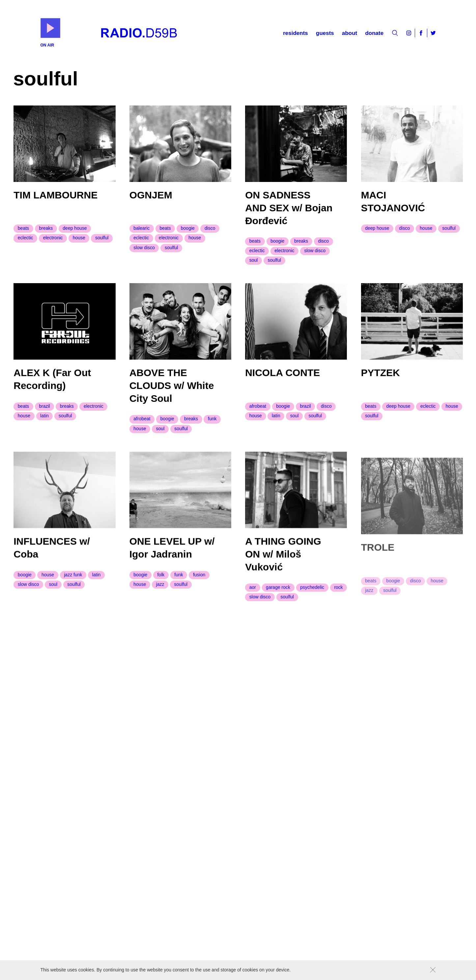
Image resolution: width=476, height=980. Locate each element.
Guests (325, 33)
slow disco (144, 248)
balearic (141, 228)
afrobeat (142, 424)
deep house (75, 228)
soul (254, 260)
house (79, 238)
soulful (102, 238)
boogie (188, 228)
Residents (295, 33)
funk (212, 424)
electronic (53, 238)
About (350, 33)
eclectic (26, 238)
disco (210, 228)
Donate (374, 33)
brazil (44, 410)
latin (44, 420)
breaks (46, 228)
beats (23, 228)
